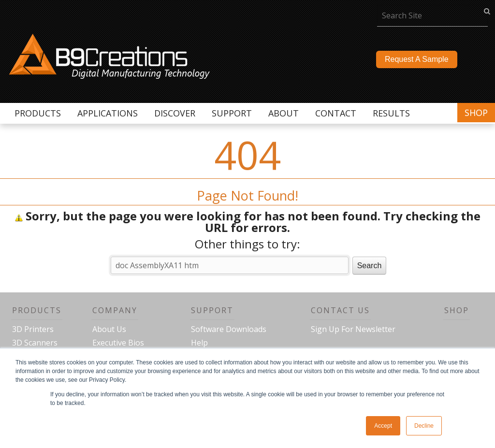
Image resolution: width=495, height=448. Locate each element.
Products (37, 310)
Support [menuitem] (232, 113)
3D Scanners (35, 343)
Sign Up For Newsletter (353, 329)
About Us (109, 329)
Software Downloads (229, 329)
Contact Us (340, 310)
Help (199, 343)
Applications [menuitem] (108, 113)
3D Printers (33, 329)
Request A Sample (417, 59)
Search (370, 266)
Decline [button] (424, 426)
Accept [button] (383, 426)
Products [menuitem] (38, 113)
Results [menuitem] (391, 113)
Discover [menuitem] (175, 113)
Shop (476, 113)
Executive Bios (118, 343)
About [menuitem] (284, 113)
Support (212, 310)
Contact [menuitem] (336, 113)
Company (115, 310)
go (487, 11)
